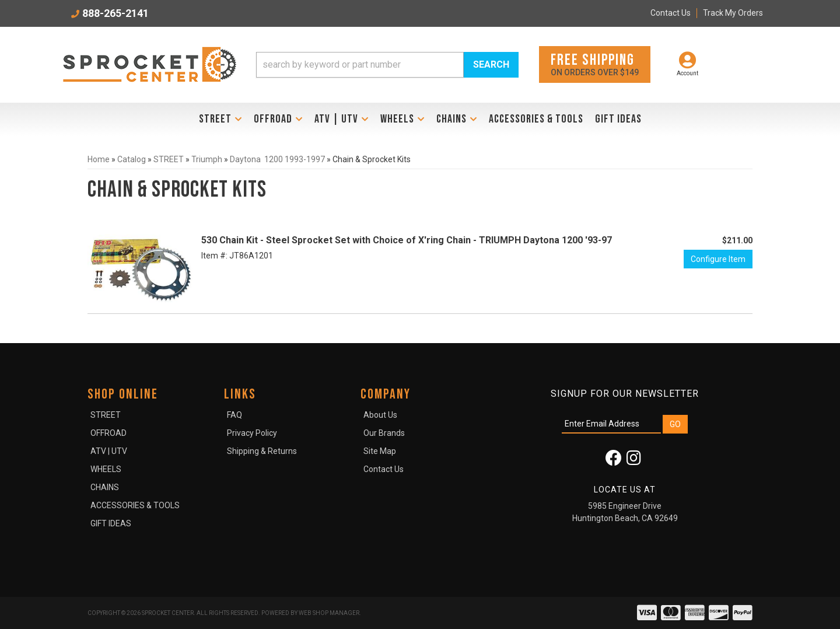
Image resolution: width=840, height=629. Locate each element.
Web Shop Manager (329, 613)
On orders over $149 (595, 64)
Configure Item (718, 259)
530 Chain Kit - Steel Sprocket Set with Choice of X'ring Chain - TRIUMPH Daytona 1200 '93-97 (407, 240)
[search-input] (360, 65)
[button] (387, 65)
